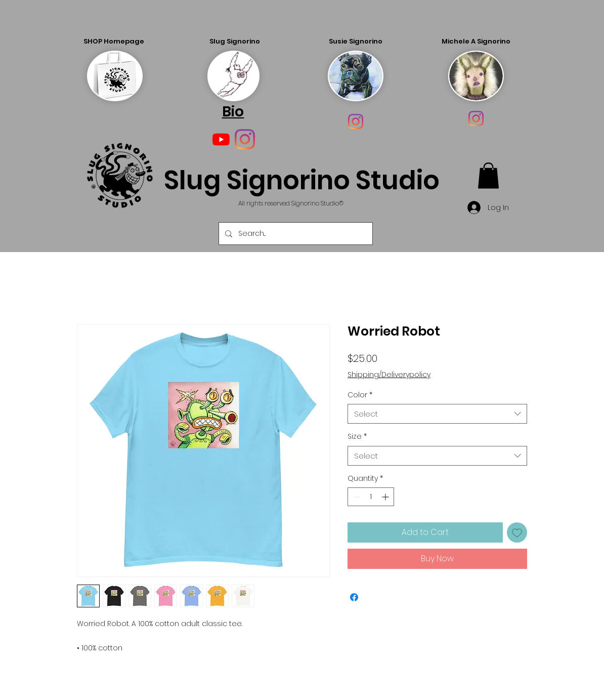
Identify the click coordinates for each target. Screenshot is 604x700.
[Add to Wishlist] (517, 532)
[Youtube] (221, 139)
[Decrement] (355, 497)
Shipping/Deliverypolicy (389, 375)
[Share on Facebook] (354, 597)
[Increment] (386, 497)
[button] (488, 175)
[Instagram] (356, 121)
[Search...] (295, 234)
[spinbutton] (371, 497)
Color (360, 395)
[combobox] (437, 414)
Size (357, 437)
